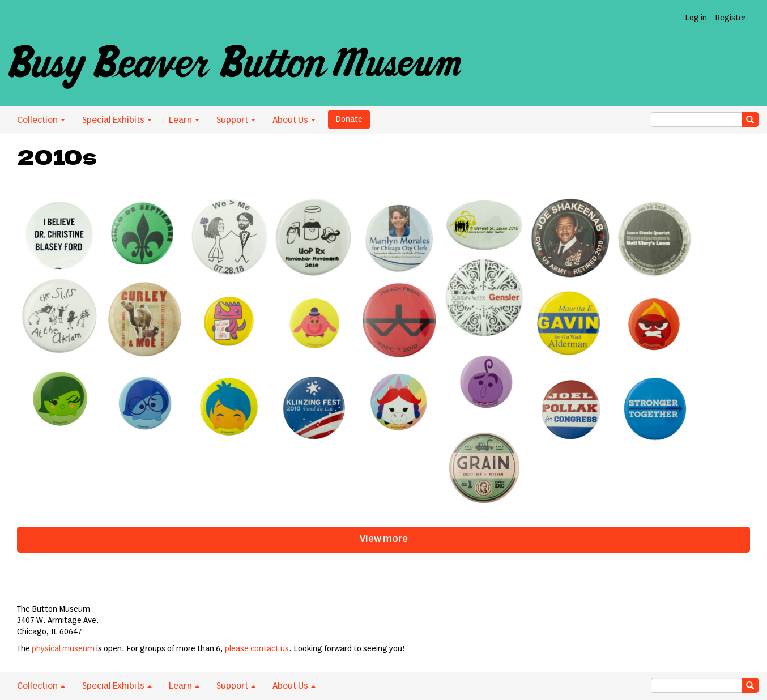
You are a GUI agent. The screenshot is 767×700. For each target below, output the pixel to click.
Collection (41, 120)
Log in (696, 18)
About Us (294, 120)
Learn (184, 120)
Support (236, 120)
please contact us (257, 649)
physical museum (63, 649)
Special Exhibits (117, 120)
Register (730, 18)
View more (384, 539)
